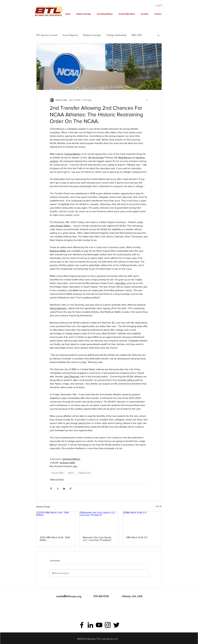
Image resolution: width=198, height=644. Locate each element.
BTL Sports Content (47, 35)
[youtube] (99, 625)
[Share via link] (71, 489)
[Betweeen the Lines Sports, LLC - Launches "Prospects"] (99, 522)
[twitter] (116, 625)
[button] (158, 35)
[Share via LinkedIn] (64, 489)
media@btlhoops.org (69, 596)
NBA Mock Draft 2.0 (137, 537)
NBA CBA (137, 35)
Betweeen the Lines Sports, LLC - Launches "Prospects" (97, 539)
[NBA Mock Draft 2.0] (142, 522)
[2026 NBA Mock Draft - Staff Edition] (56, 522)
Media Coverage (92, 35)
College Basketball (116, 35)
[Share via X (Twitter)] (58, 489)
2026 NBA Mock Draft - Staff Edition (55, 539)
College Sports (84, 473)
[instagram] (108, 625)
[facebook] (82, 625)
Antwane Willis (58, 473)
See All (159, 506)
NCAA (71, 473)
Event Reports (70, 35)
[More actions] (147, 100)
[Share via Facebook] (51, 489)
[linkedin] (90, 625)
